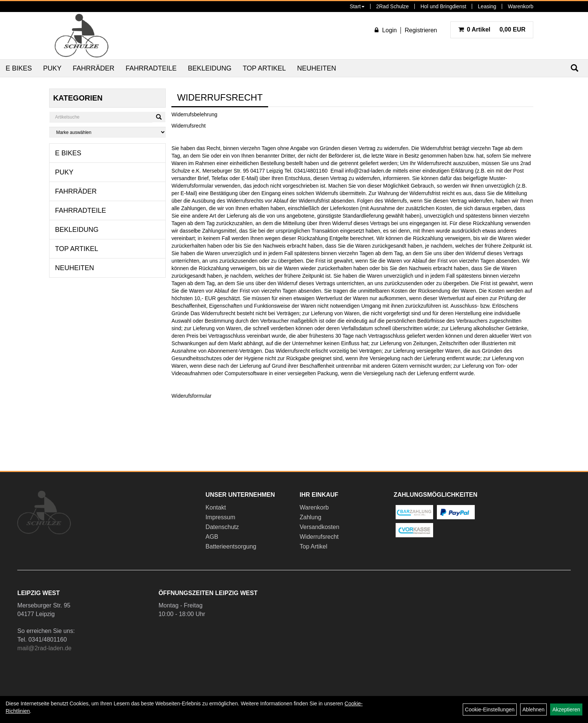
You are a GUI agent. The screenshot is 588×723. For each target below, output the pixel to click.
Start (357, 6)
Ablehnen (533, 709)
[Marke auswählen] (108, 132)
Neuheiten (316, 68)
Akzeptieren (566, 709)
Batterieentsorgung (231, 546)
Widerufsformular (191, 396)
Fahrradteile (151, 68)
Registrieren (421, 30)
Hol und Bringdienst (443, 6)
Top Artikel (264, 68)
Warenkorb (520, 6)
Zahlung (310, 517)
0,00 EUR (492, 29)
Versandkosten (319, 527)
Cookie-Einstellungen (490, 709)
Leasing (487, 6)
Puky (52, 68)
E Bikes (19, 68)
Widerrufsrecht (319, 537)
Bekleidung (210, 68)
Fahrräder (94, 68)
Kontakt (216, 507)
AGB (212, 537)
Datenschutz (222, 527)
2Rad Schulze (392, 6)
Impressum (220, 517)
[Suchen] (159, 117)
